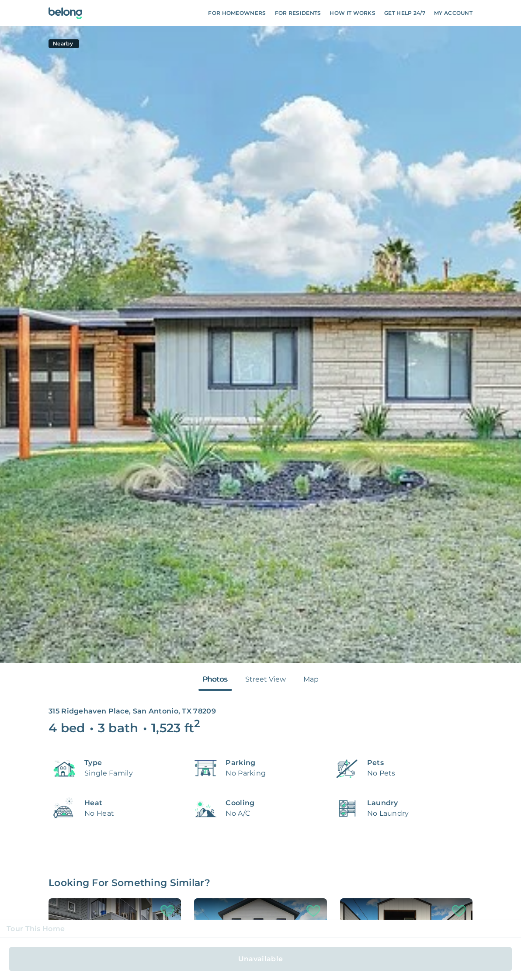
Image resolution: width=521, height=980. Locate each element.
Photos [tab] (215, 679)
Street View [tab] (266, 679)
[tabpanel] (260, 345)
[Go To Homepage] (65, 13)
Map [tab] (311, 679)
